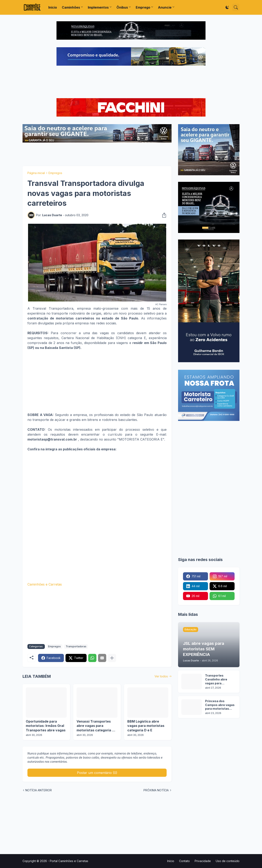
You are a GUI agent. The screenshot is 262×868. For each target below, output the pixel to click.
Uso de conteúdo (228, 861)
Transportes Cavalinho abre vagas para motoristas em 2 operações (217, 680)
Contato (184, 861)
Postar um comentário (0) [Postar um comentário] (97, 773)
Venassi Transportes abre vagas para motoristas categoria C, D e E (96, 726)
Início (53, 7)
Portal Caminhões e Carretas (69, 861)
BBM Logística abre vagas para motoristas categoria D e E (146, 726)
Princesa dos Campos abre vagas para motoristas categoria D (220, 705)
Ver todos (161, 676)
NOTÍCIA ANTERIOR (39, 790)
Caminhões (71, 7)
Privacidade (203, 861)
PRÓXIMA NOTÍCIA (156, 790)
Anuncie (165, 7)
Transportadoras (76, 646)
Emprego (143, 7)
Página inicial (36, 173)
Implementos (98, 7)
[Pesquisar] (236, 7)
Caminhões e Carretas (45, 584)
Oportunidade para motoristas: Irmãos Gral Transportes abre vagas (46, 726)
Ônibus (122, 7)
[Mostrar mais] (112, 658)
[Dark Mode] (227, 7)
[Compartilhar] (163, 215)
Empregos (55, 173)
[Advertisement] (131, 82)
